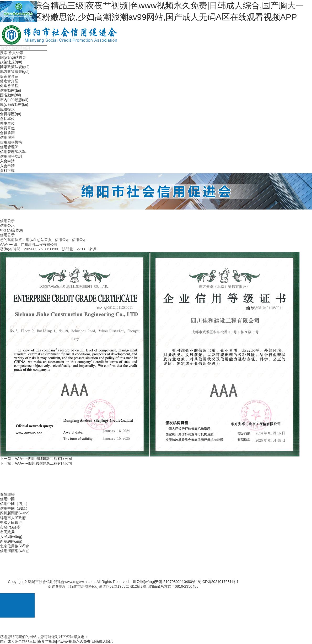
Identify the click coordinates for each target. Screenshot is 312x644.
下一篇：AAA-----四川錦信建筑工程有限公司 (36, 463)
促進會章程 (9, 86)
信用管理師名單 (13, 152)
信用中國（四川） (15, 504)
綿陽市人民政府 (13, 518)
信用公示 (7, 225)
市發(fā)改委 (10, 527)
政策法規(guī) (11, 62)
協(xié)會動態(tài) (14, 104)
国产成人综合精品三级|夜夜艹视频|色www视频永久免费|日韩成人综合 (57, 641)
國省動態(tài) (10, 95)
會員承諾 (7, 133)
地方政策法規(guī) (15, 71)
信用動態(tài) (10, 90)
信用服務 (7, 137)
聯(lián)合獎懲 (11, 230)
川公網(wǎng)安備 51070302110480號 (164, 582)
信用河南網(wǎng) (15, 551)
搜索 (4, 53)
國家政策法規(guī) (15, 67)
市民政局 (7, 532)
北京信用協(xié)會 (15, 546)
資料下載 (7, 170)
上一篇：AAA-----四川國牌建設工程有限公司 (36, 459)
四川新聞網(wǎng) (15, 513)
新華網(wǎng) (11, 541)
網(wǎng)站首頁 (13, 57)
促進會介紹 (9, 76)
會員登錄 (16, 53)
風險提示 (7, 109)
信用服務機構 (11, 142)
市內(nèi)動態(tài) (14, 100)
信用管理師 (9, 147)
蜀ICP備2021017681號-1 (218, 582)
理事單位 (7, 123)
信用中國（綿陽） (15, 508)
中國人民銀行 (11, 522)
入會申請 (7, 161)
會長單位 (7, 119)
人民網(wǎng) (11, 537)
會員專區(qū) (11, 114)
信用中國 (7, 499)
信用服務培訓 (11, 156)
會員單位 (7, 128)
